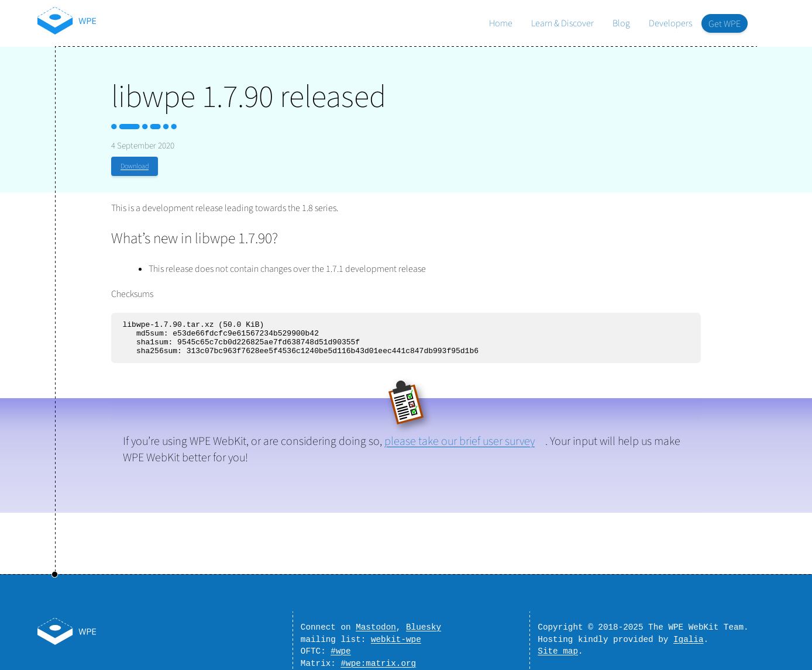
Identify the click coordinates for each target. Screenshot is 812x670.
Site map (558, 649)
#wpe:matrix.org (378, 663)
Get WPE (725, 24)
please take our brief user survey (460, 448)
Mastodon (376, 621)
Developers (670, 23)
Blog (621, 23)
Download (135, 166)
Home (501, 23)
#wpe (340, 649)
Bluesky (424, 621)
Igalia (688, 635)
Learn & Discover (562, 23)
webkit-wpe (396, 635)
